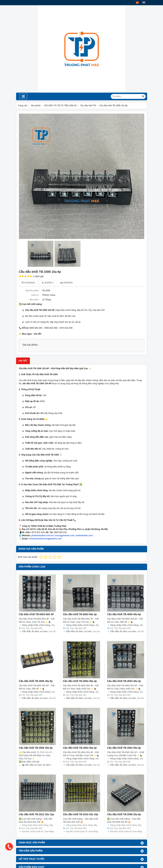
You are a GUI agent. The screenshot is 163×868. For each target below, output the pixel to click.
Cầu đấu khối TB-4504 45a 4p (80, 681)
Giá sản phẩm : (31, 345)
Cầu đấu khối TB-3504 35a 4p (80, 748)
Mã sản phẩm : (33, 291)
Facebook (28, 283)
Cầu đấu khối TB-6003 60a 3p (80, 614)
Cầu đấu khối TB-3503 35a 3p (124, 748)
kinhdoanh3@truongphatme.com (45, 539)
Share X (48, 283)
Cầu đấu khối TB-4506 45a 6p (124, 614)
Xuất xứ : (35, 295)
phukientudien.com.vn (42, 536)
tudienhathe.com (84, 536)
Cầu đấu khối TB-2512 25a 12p (36, 814)
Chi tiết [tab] (23, 361)
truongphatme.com (65, 536)
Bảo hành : (35, 300)
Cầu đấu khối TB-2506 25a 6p (124, 777)
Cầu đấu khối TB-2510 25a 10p (80, 777)
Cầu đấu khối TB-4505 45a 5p (36, 681)
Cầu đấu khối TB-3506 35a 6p (36, 748)
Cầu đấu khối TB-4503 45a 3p (124, 681)
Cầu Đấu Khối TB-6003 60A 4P (36, 614)
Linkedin (67, 283)
